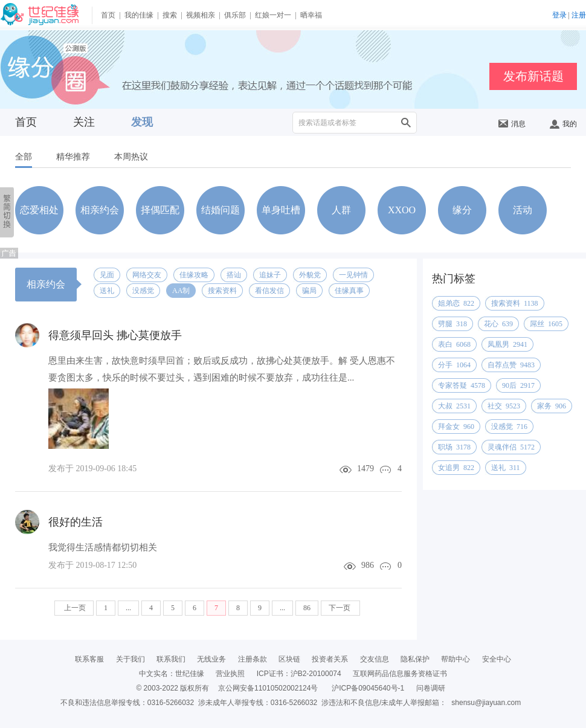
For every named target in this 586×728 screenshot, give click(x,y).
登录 (559, 15)
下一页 (340, 608)
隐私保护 (415, 659)
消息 (512, 124)
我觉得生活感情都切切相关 (103, 547)
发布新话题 (533, 76)
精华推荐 (73, 157)
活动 (523, 210)
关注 (84, 122)
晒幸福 (311, 15)
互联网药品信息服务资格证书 (400, 674)
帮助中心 (456, 659)
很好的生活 (76, 522)
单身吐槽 (281, 210)
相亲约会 (100, 210)
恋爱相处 (39, 210)
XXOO (402, 210)
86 (307, 608)
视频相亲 (201, 15)
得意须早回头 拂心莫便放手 (115, 335)
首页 (108, 15)
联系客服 (89, 659)
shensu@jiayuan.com (486, 703)
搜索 (170, 15)
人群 (341, 210)
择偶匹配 (160, 210)
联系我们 (171, 659)
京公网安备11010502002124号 (268, 688)
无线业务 (211, 659)
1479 (365, 469)
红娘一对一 (273, 15)
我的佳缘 (139, 15)
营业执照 (230, 674)
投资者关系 (330, 659)
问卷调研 (431, 688)
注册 (579, 15)
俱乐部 (235, 15)
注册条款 (253, 659)
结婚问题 (221, 210)
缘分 (462, 210)
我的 (563, 124)
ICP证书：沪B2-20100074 (299, 674)
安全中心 (497, 659)
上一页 (74, 608)
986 (368, 565)
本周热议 (131, 157)
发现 (142, 122)
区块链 (289, 659)
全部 (24, 157)
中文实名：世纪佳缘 (172, 674)
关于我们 (130, 659)
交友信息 (375, 659)
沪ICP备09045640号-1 (368, 688)
